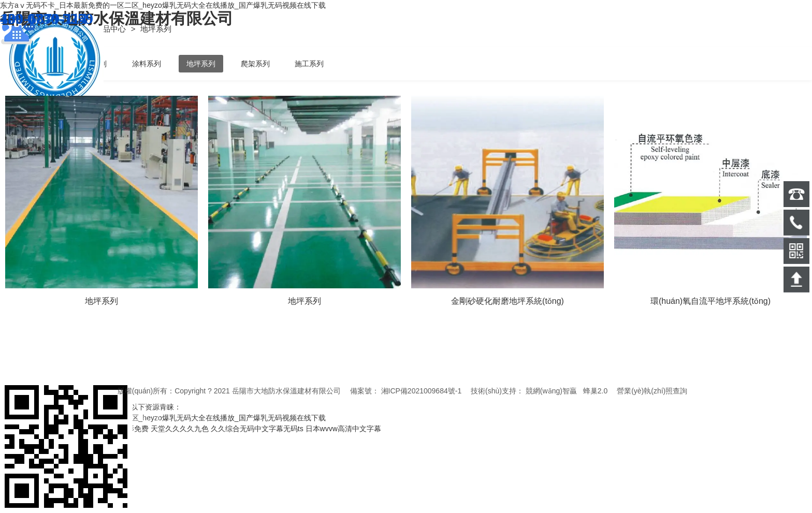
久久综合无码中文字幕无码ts (257, 429)
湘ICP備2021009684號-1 (422, 391)
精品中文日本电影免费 (112, 429)
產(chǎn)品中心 (100, 29)
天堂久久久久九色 (180, 429)
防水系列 (38, 64)
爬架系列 (255, 64)
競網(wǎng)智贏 (551, 391)
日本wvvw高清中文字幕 (343, 429)
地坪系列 (201, 64)
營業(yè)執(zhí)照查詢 (652, 391)
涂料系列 (147, 64)
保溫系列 (92, 64)
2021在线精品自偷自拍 (37, 429)
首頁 (52, 29)
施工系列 (309, 64)
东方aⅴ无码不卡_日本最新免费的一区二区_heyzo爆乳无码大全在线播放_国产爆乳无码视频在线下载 (163, 5)
